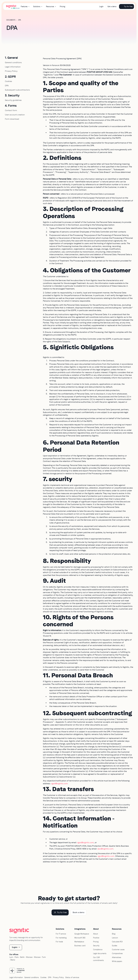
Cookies (8, 81)
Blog (114, 934)
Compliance (98, 950)
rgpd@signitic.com (59, 784)
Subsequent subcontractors (17, 90)
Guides (115, 946)
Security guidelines (13, 100)
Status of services (72, 977)
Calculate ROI (117, 942)
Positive (96, 938)
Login (101, 7)
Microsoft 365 (80, 938)
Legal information (13, 67)
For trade (59, 942)
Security (96, 946)
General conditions (13, 62)
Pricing (62, 7)
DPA (7, 86)
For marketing (61, 938)
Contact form (11, 110)
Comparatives (117, 953)
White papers (117, 961)
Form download (12, 119)
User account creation (15, 115)
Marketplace (79, 942)
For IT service (61, 934)
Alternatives (117, 957)
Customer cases (118, 950)
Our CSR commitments (98, 959)
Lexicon (115, 938)
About (96, 934)
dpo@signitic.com (105, 849)
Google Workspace (82, 934)
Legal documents (100, 953)
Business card (80, 946)
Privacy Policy (11, 71)
